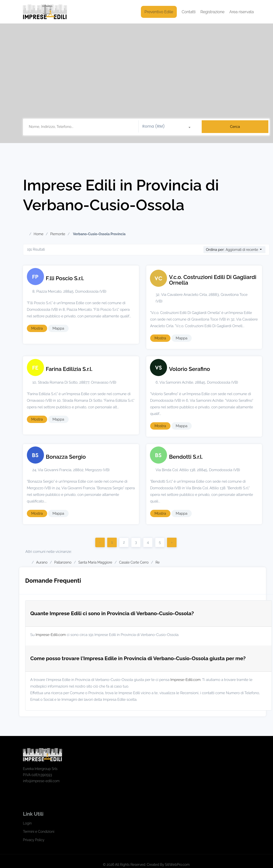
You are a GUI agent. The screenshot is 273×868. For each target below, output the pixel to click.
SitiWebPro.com (177, 865)
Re (158, 562)
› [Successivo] (172, 542)
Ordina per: (215, 250)
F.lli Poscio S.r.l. (65, 278)
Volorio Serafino (189, 369)
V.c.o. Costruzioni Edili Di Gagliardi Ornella (213, 280)
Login (27, 823)
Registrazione (213, 12)
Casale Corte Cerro (134, 562)
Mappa (58, 328)
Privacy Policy (34, 840)
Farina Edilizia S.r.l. (69, 369)
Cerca (235, 127)
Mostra (37, 328)
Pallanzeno (63, 562)
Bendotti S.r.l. (186, 457)
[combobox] (168, 127)
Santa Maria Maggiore (95, 562)
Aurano (42, 562)
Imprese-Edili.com (51, 635)
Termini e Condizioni (39, 832)
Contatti (189, 12)
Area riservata (241, 12)
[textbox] (168, 126)
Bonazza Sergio (66, 457)
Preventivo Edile (159, 12)
